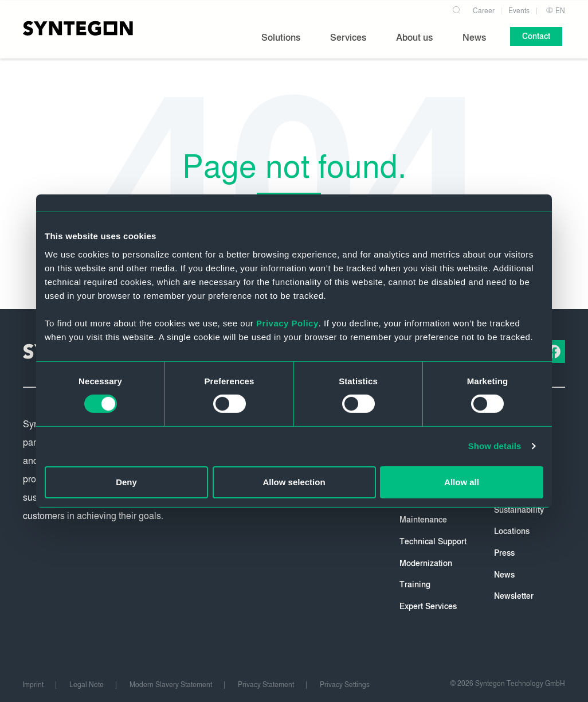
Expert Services (428, 607)
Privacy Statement (266, 685)
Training (415, 585)
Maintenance (423, 520)
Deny (126, 482)
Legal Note (87, 685)
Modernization (426, 563)
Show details (495, 446)
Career (484, 10)
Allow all (462, 482)
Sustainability (519, 510)
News (504, 575)
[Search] (457, 8)
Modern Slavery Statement (171, 685)
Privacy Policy (287, 323)
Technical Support (433, 542)
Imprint (33, 685)
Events (519, 10)
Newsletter (514, 596)
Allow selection (294, 482)
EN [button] (555, 10)
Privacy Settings (345, 685)
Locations (512, 531)
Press (504, 553)
